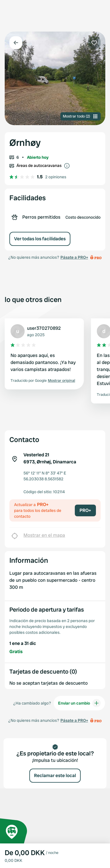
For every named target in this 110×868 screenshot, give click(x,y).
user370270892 (44, 328)
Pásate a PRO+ (74, 257)
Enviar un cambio (79, 703)
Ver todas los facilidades (40, 239)
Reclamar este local (55, 775)
